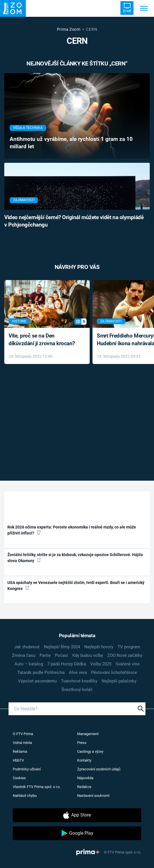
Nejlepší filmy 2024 (62, 647)
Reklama (20, 751)
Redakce (84, 787)
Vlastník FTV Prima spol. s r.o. (37, 787)
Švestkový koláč (77, 690)
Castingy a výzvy (90, 751)
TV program (129, 647)
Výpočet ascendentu (37, 681)
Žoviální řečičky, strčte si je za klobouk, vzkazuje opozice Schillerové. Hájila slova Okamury (75, 558)
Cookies (19, 778)
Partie (45, 655)
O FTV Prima (23, 734)
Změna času (24, 655)
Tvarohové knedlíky (79, 681)
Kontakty (84, 760)
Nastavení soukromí (93, 796)
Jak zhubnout (27, 647)
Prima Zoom (69, 29)
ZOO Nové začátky (125, 655)
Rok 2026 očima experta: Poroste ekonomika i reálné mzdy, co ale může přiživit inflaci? (72, 530)
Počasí (61, 655)
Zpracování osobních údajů (99, 769)
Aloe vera (78, 672)
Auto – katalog (29, 664)
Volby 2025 (101, 664)
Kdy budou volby (88, 655)
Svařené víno (128, 664)
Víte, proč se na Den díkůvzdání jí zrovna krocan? (42, 340)
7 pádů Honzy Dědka (67, 664)
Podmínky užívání (27, 769)
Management (88, 734)
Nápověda (85, 778)
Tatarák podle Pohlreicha (41, 672)
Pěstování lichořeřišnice (114, 672)
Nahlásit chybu (25, 796)
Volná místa (22, 743)
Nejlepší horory (99, 647)
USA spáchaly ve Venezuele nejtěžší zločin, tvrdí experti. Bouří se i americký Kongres (76, 586)
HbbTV (18, 760)
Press (82, 743)
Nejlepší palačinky (119, 681)
